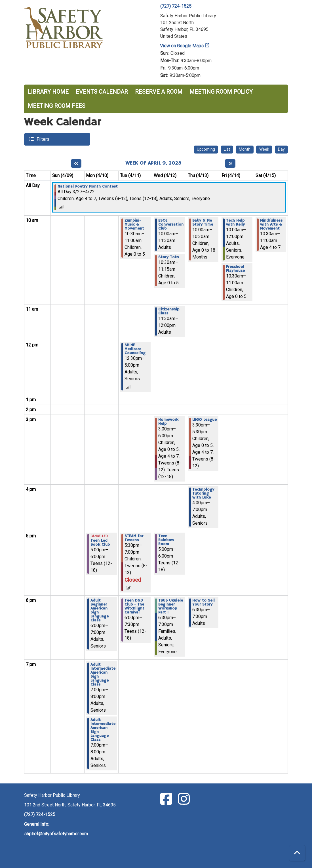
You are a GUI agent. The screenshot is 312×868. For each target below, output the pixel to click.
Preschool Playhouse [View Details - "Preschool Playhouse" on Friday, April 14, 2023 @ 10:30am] (235, 269)
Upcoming (206, 149)
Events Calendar (102, 92)
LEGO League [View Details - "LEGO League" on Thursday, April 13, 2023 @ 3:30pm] (205, 420)
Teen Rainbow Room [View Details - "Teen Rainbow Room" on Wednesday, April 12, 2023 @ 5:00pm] (166, 540)
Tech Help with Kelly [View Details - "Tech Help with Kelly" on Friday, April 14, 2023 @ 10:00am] (235, 222)
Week (264, 149)
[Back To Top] (297, 853)
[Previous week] (76, 163)
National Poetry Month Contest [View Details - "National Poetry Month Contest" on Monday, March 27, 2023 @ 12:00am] (88, 186)
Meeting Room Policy (221, 92)
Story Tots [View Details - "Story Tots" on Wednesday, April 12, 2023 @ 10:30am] (168, 257)
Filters (42, 139)
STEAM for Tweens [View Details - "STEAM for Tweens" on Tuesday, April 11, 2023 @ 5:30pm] (134, 538)
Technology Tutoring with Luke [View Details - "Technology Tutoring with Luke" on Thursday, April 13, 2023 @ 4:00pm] (203, 493)
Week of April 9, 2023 (153, 163)
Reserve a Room (159, 92)
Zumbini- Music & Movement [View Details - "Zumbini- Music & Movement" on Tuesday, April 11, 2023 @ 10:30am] (134, 224)
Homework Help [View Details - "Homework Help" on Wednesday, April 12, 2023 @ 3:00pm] (168, 422)
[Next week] (230, 163)
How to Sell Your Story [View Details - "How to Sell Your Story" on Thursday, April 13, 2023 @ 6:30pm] (204, 602)
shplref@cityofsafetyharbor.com (56, 834)
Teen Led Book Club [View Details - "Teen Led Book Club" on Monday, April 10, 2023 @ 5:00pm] (100, 543)
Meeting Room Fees (57, 106)
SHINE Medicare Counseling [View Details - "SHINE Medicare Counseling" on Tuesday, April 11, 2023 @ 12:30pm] (135, 349)
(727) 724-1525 (176, 6)
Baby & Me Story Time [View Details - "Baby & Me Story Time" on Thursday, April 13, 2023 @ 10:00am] (203, 222)
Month (245, 149)
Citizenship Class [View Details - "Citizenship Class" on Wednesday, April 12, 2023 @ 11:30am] (169, 311)
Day (281, 149)
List (227, 149)
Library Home (48, 92)
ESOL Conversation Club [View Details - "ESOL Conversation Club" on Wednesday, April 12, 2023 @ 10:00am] (171, 224)
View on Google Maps (182, 46)
